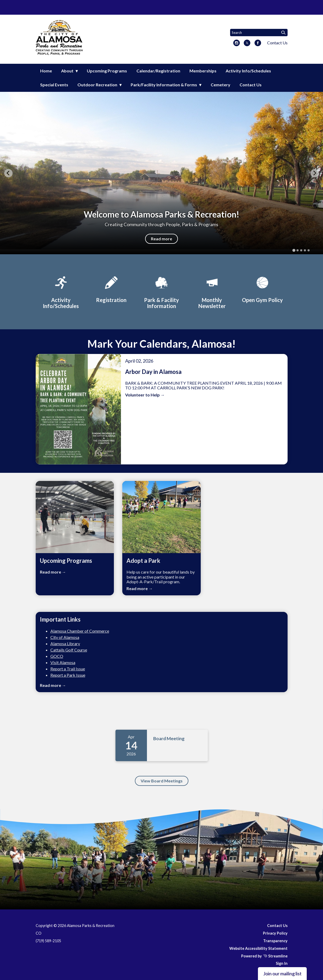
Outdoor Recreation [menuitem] (97, 85)
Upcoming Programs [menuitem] (107, 71)
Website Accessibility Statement (258, 948)
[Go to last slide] (8, 173)
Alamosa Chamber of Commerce (80, 631)
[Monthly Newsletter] (212, 292)
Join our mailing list (282, 973)
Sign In (282, 963)
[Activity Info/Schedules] (61, 292)
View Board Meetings (162, 781)
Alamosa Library (65, 643)
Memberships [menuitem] (203, 71)
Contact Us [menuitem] (251, 85)
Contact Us (277, 43)
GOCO (57, 656)
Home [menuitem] (46, 71)
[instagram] (237, 43)
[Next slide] (315, 173)
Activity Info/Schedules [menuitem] (248, 71)
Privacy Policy (275, 933)
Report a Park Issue (68, 675)
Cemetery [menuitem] (221, 85)
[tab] (294, 250)
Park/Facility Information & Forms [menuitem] (164, 85)
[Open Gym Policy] (262, 289)
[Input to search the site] (259, 33)
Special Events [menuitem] (54, 85)
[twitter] (247, 43)
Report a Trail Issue (68, 669)
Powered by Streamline (264, 956)
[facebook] (258, 43)
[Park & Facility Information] (162, 292)
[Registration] (111, 289)
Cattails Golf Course (69, 650)
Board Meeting (169, 738)
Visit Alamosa (63, 662)
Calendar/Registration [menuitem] (158, 71)
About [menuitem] (67, 71)
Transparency (275, 941)
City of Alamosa (65, 637)
